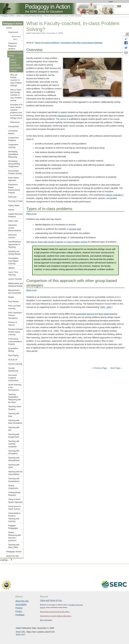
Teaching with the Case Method (15, 473)
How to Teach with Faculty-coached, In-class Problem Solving (16, 95)
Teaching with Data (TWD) (14, 546)
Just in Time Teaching (13, 273)
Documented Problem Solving (15, 172)
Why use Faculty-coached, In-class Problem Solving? (16, 80)
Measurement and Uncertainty (15, 292)
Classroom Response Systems (13, 46)
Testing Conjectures (13, 487)
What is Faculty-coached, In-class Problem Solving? (16, 65)
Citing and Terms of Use (51, 600)
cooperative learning (85, 314)
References (15, 122)
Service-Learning (15, 364)
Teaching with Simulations (14, 452)
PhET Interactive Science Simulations (15, 315)
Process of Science (13, 324)
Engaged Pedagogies (13, 527)
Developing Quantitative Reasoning (13, 154)
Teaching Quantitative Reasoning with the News (14, 398)
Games (11, 210)
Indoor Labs (13, 221)
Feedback (20, 615)
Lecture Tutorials (15, 279)
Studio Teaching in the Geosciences (15, 387)
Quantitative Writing (13, 350)
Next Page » (116, 368)
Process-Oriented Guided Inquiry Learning (15, 332)
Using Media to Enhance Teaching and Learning (14, 517)
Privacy (19, 611)
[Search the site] (110, 6)
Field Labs (12, 197)
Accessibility (21, 604)
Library (19, 16)
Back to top (31, 214)
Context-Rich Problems (14, 139)
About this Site (22, 601)
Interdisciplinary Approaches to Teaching (15, 244)
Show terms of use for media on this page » (56, 616)
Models (11, 297)
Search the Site (12, 556)
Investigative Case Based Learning (13, 261)
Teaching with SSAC (14, 466)
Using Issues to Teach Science (14, 508)
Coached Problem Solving (33, 16)
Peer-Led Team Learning (14, 307)
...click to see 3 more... (16, 38)
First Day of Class (15, 201)
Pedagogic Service (14, 552)
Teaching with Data (14, 415)
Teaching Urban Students (15, 408)
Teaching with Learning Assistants (14, 444)
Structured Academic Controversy (13, 378)
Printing (19, 608)
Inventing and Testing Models (14, 253)
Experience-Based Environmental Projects (14, 189)
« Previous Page (100, 368)
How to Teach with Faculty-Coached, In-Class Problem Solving (59, 242)
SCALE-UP (13, 360)
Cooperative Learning (13, 146)
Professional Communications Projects (15, 342)
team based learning (108, 314)
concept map (75, 229)
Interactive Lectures (12, 236)
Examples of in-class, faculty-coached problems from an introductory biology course (17, 111)
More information (46, 620)
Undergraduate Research (14, 494)
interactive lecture (65, 116)
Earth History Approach (14, 179)
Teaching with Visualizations (14, 480)
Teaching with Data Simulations (15, 422)
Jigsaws (11, 268)
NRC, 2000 (106, 307)
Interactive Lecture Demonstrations (15, 228)
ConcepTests (14, 126)
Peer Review (13, 302)
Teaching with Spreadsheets (14, 459)
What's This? (20, 634)
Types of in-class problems (47, 43)
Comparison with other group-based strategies (82, 43)
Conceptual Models (13, 132)
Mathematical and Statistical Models (15, 285)
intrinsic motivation (114, 195)
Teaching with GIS (14, 429)
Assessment (13, 32)
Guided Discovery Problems (15, 215)
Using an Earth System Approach (15, 501)
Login (111, 1)
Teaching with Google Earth (14, 436)
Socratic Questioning (13, 370)
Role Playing (13, 355)
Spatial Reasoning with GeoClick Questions (14, 536)
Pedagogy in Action (7, 16)
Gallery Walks (14, 206)
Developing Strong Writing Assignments (14, 164)
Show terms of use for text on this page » (55, 612)
